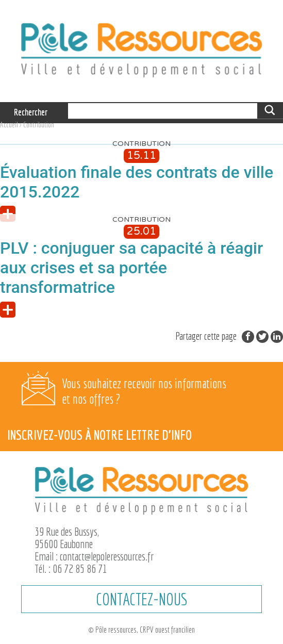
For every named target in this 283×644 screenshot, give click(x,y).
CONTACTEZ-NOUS (142, 599)
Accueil (9, 125)
